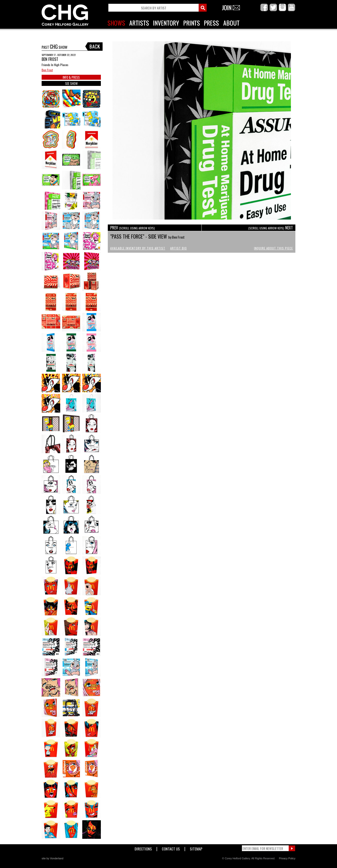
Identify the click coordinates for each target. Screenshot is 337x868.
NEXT (271, 228)
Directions (143, 848)
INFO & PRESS (71, 77)
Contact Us (171, 848)
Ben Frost (47, 70)
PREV (133, 228)
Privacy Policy (287, 858)
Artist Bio (179, 248)
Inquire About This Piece (273, 248)
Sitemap (196, 848)
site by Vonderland (53, 858)
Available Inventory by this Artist (138, 248)
